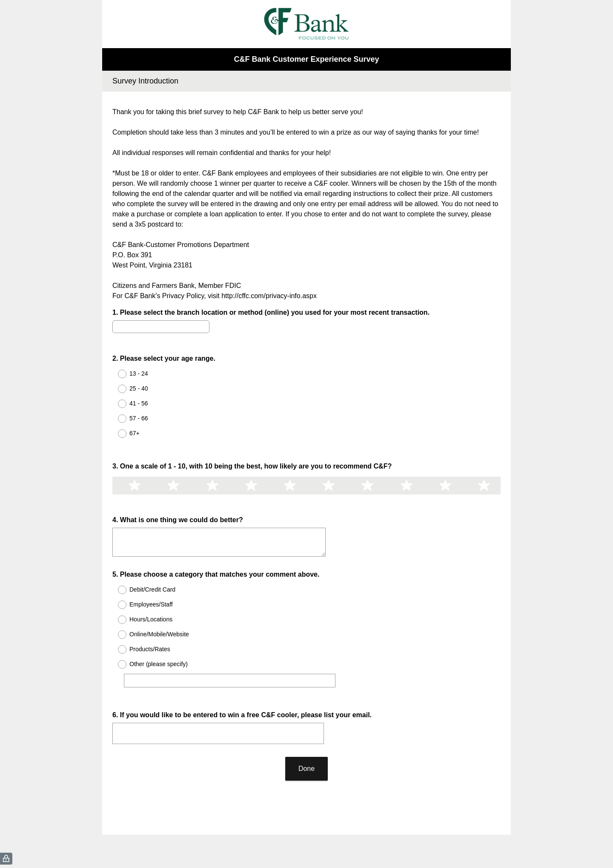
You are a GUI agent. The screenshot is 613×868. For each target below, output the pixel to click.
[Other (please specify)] (232, 658)
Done (306, 738)
